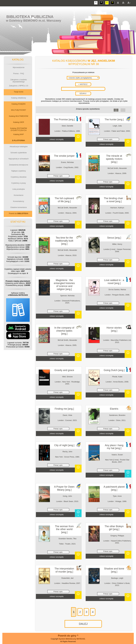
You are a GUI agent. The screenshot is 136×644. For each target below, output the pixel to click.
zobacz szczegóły (57, 139)
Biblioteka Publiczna (30, 17)
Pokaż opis (108, 139)
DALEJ (83, 624)
